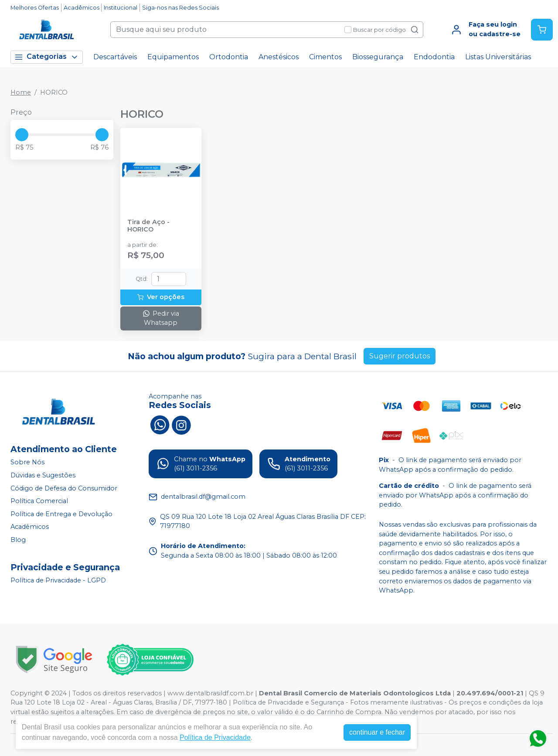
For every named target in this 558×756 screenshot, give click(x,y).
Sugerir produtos (400, 356)
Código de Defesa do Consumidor (64, 488)
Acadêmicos (82, 8)
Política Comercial (39, 501)
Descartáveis (115, 57)
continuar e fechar (377, 732)
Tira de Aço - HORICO (148, 226)
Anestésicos (279, 57)
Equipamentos (173, 57)
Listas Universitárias (498, 57)
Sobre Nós (27, 462)
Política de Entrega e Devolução (61, 514)
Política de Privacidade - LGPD (58, 580)
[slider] (22, 135)
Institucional (121, 8)
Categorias (47, 57)
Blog (18, 540)
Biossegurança (378, 57)
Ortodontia (229, 57)
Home (21, 92)
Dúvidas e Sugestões (43, 475)
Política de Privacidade (215, 737)
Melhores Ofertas (35, 8)
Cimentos (325, 57)
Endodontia (434, 57)
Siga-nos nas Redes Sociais (180, 8)
